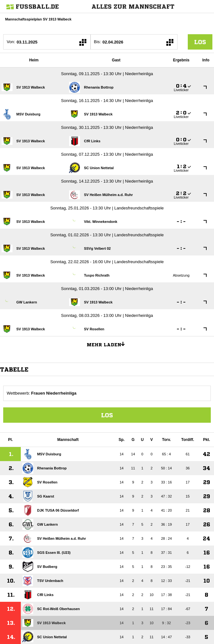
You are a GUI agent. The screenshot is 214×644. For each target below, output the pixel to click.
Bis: (98, 42)
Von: (11, 42)
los (200, 42)
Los (107, 415)
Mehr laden (108, 344)
